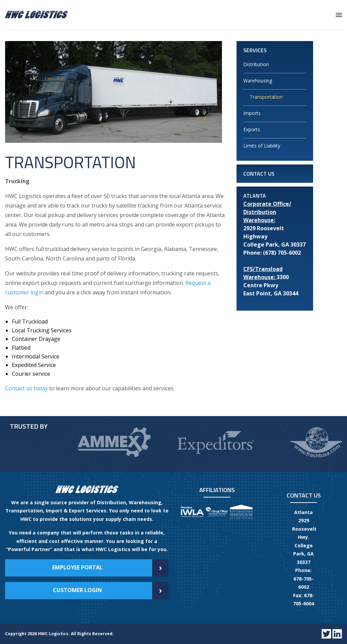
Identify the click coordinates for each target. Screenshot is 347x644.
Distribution (256, 64)
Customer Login (111, 591)
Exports (252, 129)
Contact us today (26, 388)
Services (255, 50)
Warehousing (258, 81)
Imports (252, 113)
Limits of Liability (262, 146)
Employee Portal (110, 568)
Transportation (266, 97)
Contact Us (259, 174)
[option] (114, 442)
